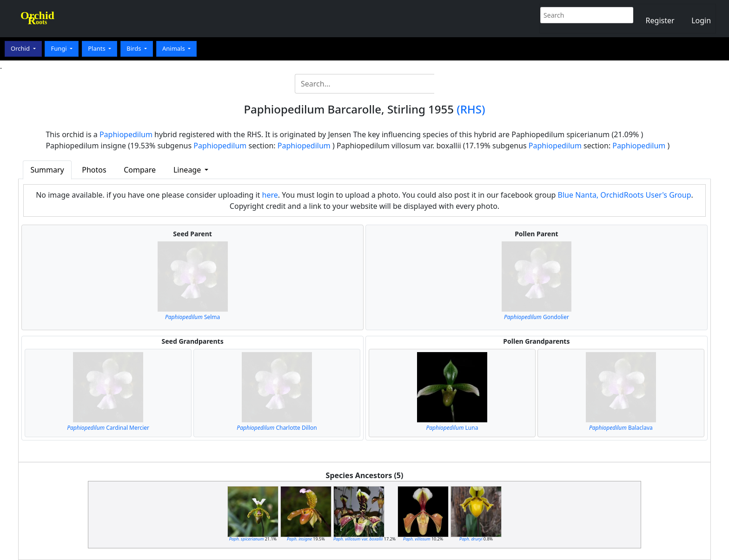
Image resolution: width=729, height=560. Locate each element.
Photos (94, 170)
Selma (192, 317)
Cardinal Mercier (108, 428)
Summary (47, 170)
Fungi (60, 48)
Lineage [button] (188, 170)
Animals (174, 48)
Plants (97, 48)
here (270, 195)
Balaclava (621, 428)
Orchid (21, 48)
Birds (135, 48)
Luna (452, 428)
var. (358, 539)
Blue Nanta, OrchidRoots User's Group (625, 195)
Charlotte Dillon (277, 428)
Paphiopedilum (126, 134)
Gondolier (537, 317)
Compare (140, 170)
